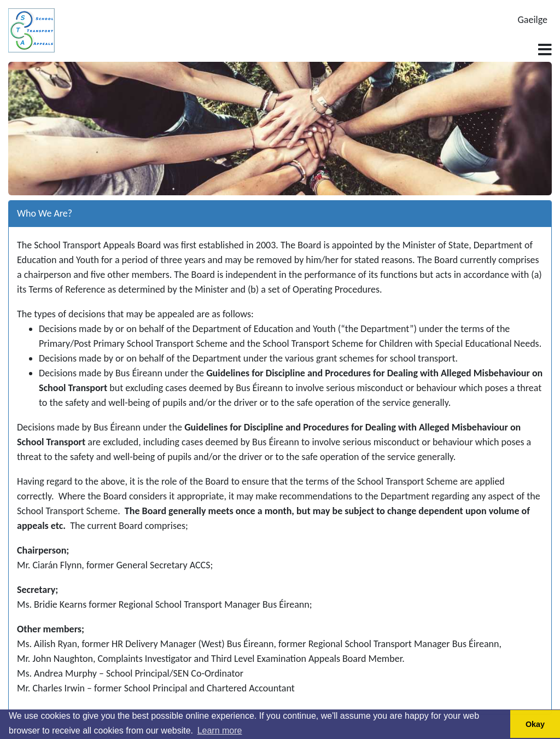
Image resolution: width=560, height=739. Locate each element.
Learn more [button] (220, 731)
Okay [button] (535, 724)
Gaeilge (533, 20)
